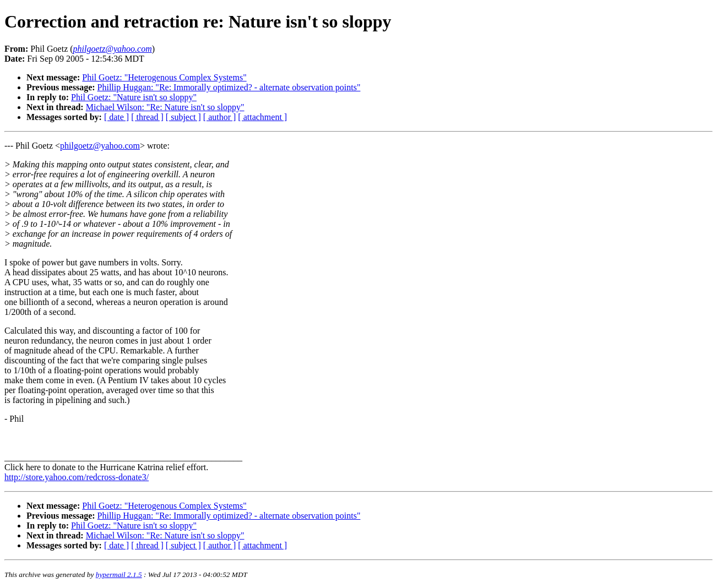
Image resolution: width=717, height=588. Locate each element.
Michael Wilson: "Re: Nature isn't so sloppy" (165, 107)
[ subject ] (183, 117)
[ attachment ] (262, 117)
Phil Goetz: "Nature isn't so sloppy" (134, 97)
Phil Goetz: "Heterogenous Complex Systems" (164, 77)
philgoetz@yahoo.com (100, 146)
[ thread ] (147, 117)
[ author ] (220, 117)
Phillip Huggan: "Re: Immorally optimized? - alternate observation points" (229, 87)
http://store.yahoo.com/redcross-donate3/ (77, 477)
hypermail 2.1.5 (119, 575)
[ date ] (116, 117)
